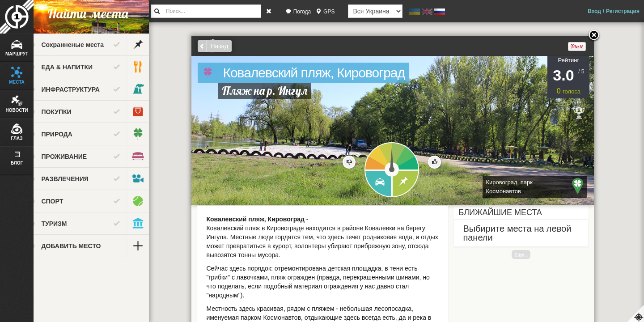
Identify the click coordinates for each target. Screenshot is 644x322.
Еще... (529, 254)
